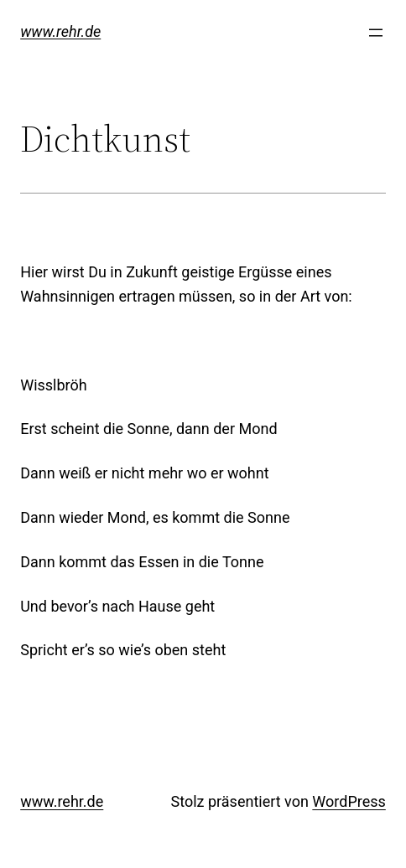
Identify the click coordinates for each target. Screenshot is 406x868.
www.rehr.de (60, 31)
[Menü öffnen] (376, 33)
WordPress (349, 801)
